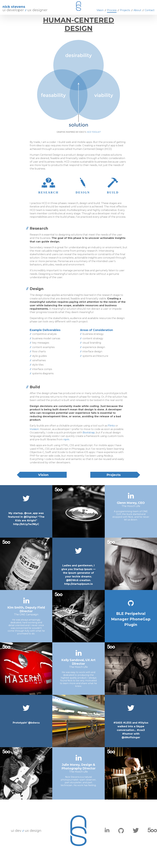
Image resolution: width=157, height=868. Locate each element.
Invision (34, 435)
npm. (66, 446)
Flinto (112, 432)
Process (112, 10)
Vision (43, 481)
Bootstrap (89, 439)
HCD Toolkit (94, 138)
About (137, 10)
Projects (114, 481)
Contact (150, 10)
